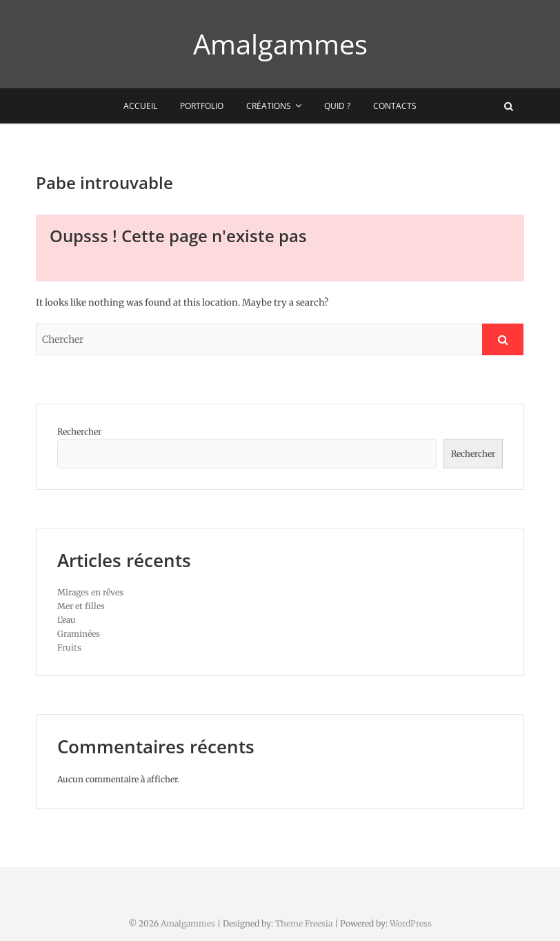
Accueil (140, 106)
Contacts (395, 106)
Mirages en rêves (90, 592)
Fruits (69, 647)
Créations (269, 106)
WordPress (411, 923)
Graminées (79, 634)
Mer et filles (81, 606)
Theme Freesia (304, 923)
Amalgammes (280, 44)
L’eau (67, 620)
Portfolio (202, 106)
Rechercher (79, 432)
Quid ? (337, 106)
